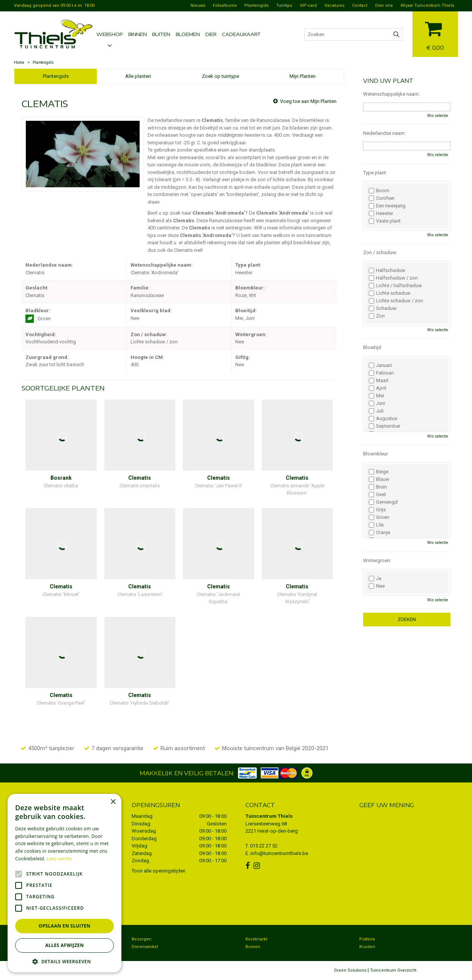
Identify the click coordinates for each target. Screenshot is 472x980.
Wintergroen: (377, 560)
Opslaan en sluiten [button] (65, 926)
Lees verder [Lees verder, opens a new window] (60, 859)
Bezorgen (142, 939)
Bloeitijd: (373, 347)
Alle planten (138, 76)
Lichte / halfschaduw (395, 286)
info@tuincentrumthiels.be (279, 853)
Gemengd (383, 502)
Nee (377, 586)
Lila (376, 525)
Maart (379, 381)
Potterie (367, 939)
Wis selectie (438, 116)
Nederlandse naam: (384, 133)
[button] (65, 961)
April (378, 388)
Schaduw (383, 308)
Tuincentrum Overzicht (393, 970)
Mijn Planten (303, 76)
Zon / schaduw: (380, 252)
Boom (379, 191)
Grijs (377, 510)
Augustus (383, 419)
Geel (377, 495)
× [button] (113, 802)
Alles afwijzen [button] (65, 945)
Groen (379, 517)
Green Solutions (350, 970)
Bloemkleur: (376, 454)
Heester (381, 213)
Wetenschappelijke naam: (391, 94)
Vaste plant (385, 221)
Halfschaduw (387, 270)
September (385, 426)
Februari (381, 373)
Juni (377, 403)
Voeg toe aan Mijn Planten (308, 101)
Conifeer (382, 198)
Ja (375, 579)
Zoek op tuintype (220, 76)
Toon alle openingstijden (159, 871)
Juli (376, 411)
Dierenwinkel (145, 947)
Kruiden (367, 947)
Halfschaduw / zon (393, 278)
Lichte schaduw (390, 293)
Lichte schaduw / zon (396, 301)
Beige (379, 472)
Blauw (379, 479)
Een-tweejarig (387, 206)
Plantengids (56, 76)
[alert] (65, 883)
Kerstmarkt (256, 939)
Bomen (253, 947)
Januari (380, 365)
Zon (377, 316)
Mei (376, 396)
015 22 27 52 (264, 846)
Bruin (378, 487)
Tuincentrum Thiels (269, 816)
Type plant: (375, 173)
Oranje (379, 533)
